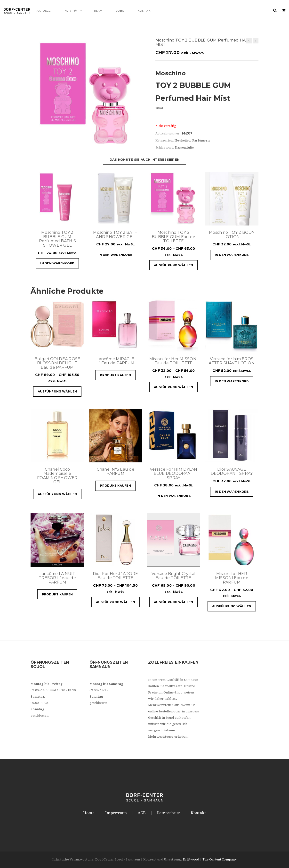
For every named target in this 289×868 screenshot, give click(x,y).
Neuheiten (183, 140)
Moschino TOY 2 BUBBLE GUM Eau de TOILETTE (173, 237)
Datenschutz (168, 813)
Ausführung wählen (173, 265)
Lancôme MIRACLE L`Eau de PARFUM (115, 361)
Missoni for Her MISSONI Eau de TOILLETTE (173, 361)
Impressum (116, 813)
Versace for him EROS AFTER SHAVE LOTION (232, 361)
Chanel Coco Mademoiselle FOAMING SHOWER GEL (57, 476)
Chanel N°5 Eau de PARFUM (116, 472)
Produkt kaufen (115, 375)
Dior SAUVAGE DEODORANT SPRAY (232, 472)
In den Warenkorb (57, 263)
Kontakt (198, 813)
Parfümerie (201, 140)
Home (89, 813)
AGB (142, 813)
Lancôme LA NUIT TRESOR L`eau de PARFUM (57, 578)
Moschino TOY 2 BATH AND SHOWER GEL (115, 235)
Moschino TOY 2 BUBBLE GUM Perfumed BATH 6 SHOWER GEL (57, 239)
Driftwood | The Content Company (210, 859)
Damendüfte (184, 147)
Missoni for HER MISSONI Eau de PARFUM (232, 578)
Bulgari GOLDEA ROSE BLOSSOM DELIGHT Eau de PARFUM (57, 363)
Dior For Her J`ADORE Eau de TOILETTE (115, 576)
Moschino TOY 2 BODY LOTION (232, 235)
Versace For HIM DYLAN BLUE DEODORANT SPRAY (173, 474)
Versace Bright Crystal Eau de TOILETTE (174, 576)
